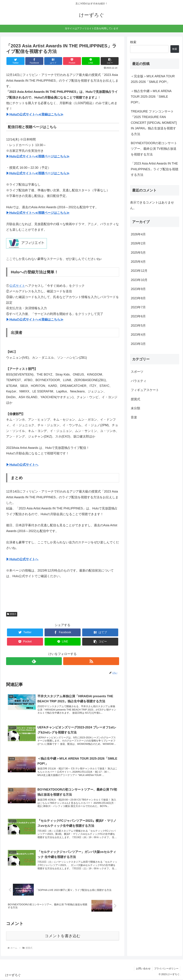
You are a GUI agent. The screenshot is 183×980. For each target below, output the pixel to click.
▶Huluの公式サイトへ (22, 465)
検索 (133, 42)
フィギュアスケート (145, 390)
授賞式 (12, 614)
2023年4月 (138, 335)
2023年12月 (139, 271)
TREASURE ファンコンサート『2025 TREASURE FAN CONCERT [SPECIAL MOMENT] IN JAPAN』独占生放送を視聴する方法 (154, 123)
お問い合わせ (143, 969)
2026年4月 (138, 234)
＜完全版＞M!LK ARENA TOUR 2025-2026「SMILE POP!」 (153, 79)
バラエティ (139, 381)
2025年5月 (138, 253)
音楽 (134, 417)
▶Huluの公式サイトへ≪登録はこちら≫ (35, 114)
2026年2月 (138, 243)
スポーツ (137, 372)
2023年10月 (139, 280)
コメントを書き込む (63, 936)
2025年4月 (138, 262)
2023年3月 (138, 344)
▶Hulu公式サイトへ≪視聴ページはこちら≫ (38, 156)
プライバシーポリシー (166, 969)
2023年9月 (138, 289)
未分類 (135, 408)
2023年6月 (138, 316)
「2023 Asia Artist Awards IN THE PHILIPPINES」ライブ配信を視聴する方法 (155, 169)
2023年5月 (138, 326)
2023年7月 (138, 307)
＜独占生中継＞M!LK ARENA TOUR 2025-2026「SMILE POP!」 (151, 97)
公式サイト (17, 286)
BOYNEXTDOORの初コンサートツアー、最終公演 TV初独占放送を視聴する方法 (154, 149)
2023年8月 (138, 298)
